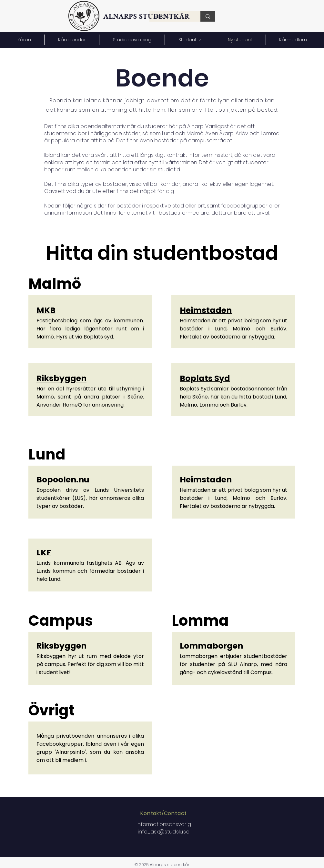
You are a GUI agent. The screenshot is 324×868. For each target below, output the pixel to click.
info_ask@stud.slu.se (164, 832)
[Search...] (208, 16)
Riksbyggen (61, 378)
